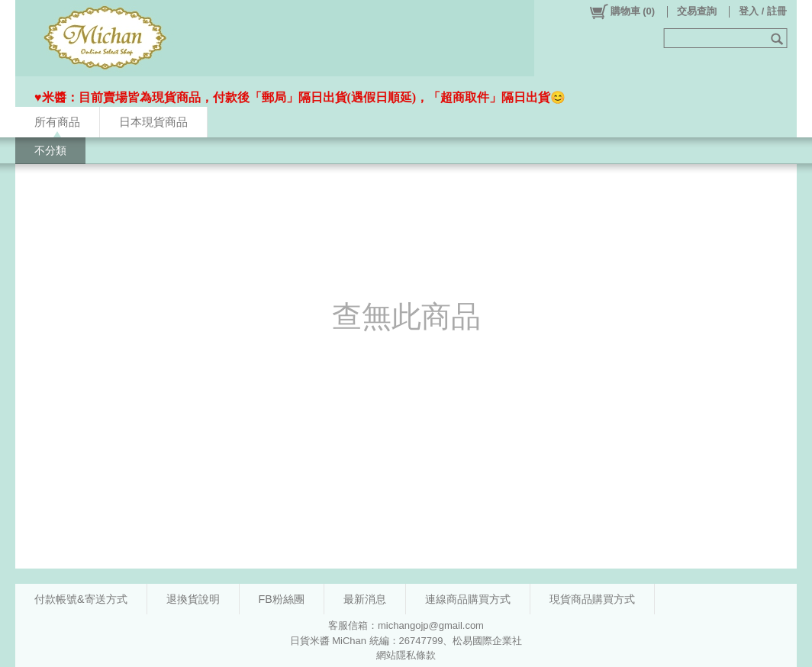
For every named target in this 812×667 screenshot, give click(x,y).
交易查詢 (697, 11)
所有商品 (57, 122)
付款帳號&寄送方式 (81, 599)
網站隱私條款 (406, 655)
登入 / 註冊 (763, 11)
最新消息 (365, 599)
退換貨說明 (193, 599)
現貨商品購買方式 (592, 599)
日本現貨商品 (153, 122)
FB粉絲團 (282, 599)
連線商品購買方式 (468, 599)
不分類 (50, 150)
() (622, 11)
